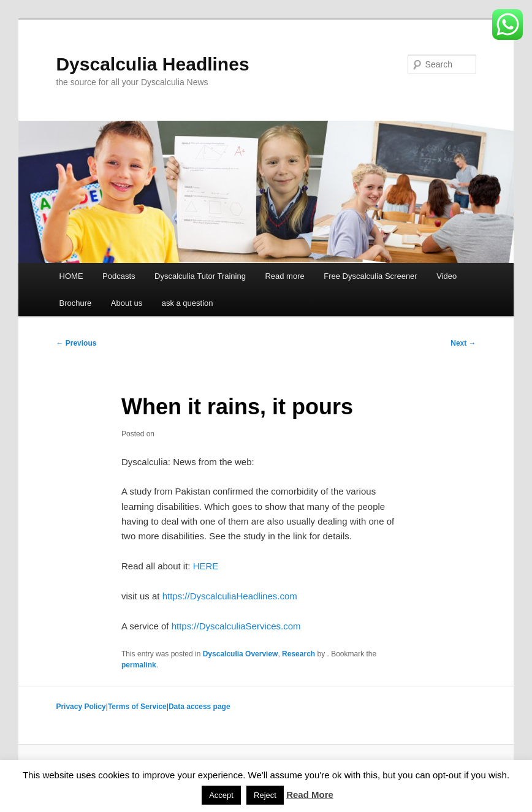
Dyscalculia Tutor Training (200, 276)
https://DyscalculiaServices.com (236, 626)
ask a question (188, 303)
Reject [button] (265, 795)
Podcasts (119, 276)
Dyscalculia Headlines (152, 64)
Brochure (76, 303)
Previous (76, 343)
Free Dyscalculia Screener (370, 276)
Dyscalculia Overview (241, 654)
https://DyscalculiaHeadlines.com (230, 596)
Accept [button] (221, 795)
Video (446, 276)
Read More (310, 795)
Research (298, 654)
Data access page (199, 707)
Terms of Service (137, 707)
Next (463, 343)
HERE (206, 566)
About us (127, 303)
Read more (284, 276)
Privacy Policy (81, 707)
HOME (71, 276)
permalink (139, 665)
